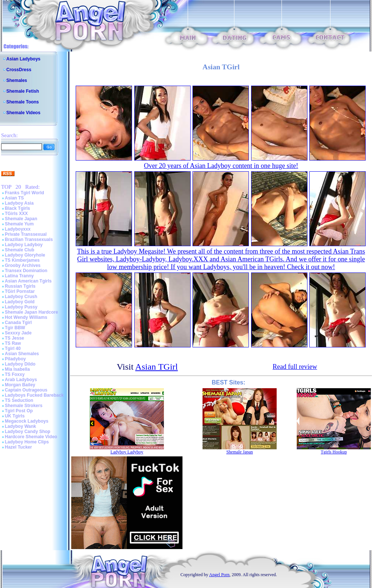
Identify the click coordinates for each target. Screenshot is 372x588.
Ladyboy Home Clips (27, 442)
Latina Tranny (19, 276)
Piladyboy (15, 359)
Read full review (295, 367)
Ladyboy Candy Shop (28, 432)
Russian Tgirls (20, 286)
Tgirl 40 (13, 348)
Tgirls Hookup (334, 452)
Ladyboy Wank (20, 426)
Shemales (17, 80)
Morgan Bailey (20, 385)
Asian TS (14, 198)
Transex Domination (26, 271)
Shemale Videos (23, 113)
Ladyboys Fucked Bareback (34, 395)
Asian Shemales (22, 354)
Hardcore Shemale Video (31, 437)
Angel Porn (219, 575)
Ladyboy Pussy (21, 307)
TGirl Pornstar (20, 291)
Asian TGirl (157, 367)
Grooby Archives (23, 265)
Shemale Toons (23, 102)
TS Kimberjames (22, 260)
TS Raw (13, 343)
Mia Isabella (17, 369)
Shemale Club (19, 250)
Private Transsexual (26, 234)
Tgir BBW (15, 328)
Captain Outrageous (26, 390)
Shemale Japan (21, 219)
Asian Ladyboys (23, 59)
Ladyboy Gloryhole (25, 255)
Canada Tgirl (18, 323)
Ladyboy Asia (19, 203)
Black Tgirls (17, 208)
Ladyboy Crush (21, 297)
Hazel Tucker (18, 447)
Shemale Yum (19, 224)
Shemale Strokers (24, 406)
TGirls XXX (16, 214)
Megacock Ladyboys (27, 421)
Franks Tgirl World (24, 193)
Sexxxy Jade (18, 333)
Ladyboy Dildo (20, 364)
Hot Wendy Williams (26, 317)
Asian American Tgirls (28, 281)
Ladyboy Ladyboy (24, 245)
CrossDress (19, 70)
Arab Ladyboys (21, 380)
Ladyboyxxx (18, 229)
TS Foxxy (15, 374)
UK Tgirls (15, 416)
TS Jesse (14, 338)
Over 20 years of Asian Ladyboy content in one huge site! (221, 166)
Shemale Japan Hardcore (31, 312)
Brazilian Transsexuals (29, 240)
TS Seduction (19, 400)
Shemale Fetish (23, 91)
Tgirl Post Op (19, 411)
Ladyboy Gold (20, 302)
